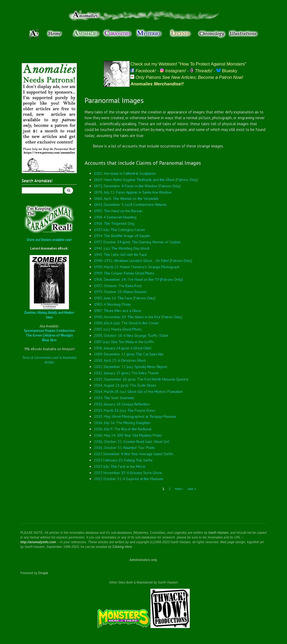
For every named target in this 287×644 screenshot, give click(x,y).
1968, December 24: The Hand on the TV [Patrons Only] (138, 279)
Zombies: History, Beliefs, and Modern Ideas (49, 315)
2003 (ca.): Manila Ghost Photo (118, 329)
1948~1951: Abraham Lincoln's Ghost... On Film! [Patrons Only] (143, 261)
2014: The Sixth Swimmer (114, 398)
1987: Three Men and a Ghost (117, 311)
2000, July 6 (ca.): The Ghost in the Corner (126, 323)
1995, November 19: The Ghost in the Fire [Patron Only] (138, 317)
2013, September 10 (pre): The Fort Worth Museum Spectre (141, 379)
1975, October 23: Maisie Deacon (120, 292)
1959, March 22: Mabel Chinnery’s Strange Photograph (137, 267)
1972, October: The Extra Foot (118, 286)
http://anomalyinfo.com (38, 542)
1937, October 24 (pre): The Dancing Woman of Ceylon (137, 242)
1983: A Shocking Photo (112, 304)
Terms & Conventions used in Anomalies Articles (49, 360)
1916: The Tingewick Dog (114, 223)
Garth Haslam (218, 533)
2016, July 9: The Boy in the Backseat (123, 429)
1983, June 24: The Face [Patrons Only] (125, 298)
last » (192, 489)
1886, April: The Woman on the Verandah (126, 199)
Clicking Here (122, 547)
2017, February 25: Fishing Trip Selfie (123, 460)
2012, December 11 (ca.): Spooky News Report (131, 367)
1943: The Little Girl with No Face (120, 255)
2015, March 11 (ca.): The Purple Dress (124, 410)
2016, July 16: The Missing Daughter (122, 423)
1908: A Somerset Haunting (115, 217)
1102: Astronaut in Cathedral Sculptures (125, 173)
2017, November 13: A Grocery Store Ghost (128, 473)
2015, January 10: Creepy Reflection (122, 404)
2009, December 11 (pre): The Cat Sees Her (129, 354)
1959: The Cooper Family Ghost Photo (124, 273)
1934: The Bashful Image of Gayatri (122, 236)
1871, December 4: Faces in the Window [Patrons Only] (137, 186)
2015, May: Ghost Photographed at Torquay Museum (135, 416)
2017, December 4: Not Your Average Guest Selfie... (135, 454)
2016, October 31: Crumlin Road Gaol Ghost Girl (131, 442)
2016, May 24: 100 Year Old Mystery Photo (128, 435)
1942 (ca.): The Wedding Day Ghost (121, 248)
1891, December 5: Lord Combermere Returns (130, 205)
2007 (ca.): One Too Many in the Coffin (124, 342)
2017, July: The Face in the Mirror (120, 466)
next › (179, 489)
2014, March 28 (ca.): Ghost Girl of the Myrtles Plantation (138, 392)
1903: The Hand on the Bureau (118, 211)
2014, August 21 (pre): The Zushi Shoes (125, 385)
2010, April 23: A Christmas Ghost (120, 360)
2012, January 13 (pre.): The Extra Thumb (126, 373)
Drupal (43, 573)
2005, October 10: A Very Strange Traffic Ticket (131, 335)
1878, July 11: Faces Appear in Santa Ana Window (133, 192)
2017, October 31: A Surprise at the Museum (128, 479)
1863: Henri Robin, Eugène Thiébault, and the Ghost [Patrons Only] (146, 180)
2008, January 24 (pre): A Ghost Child (123, 348)
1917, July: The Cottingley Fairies (119, 230)
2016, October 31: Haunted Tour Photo (124, 448)
